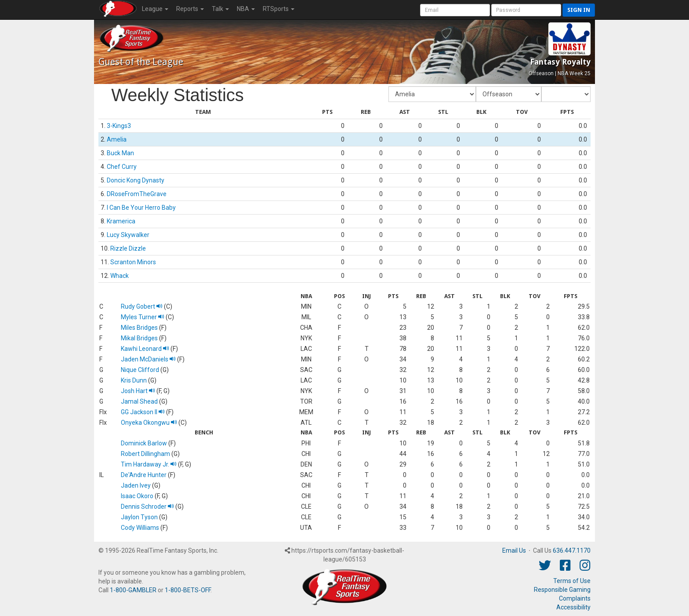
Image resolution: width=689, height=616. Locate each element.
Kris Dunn (134, 380)
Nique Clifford (140, 370)
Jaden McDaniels (148, 359)
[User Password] (526, 10)
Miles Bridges (139, 328)
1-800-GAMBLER (133, 590)
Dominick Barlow (144, 443)
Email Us (514, 550)
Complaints (575, 598)
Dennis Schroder (147, 507)
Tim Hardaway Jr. (149, 464)
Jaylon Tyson (139, 517)
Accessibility (573, 607)
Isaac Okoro (137, 496)
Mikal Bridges (139, 338)
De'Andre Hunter (144, 475)
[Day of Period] (566, 94)
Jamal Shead (139, 401)
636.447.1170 (572, 550)
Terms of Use (572, 581)
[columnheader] (203, 112)
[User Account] (455, 10)
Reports (190, 9)
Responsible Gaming (562, 590)
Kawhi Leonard (145, 349)
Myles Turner (143, 317)
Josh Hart (138, 391)
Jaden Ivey (136, 485)
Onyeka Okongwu (149, 423)
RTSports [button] (279, 9)
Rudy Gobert (142, 306)
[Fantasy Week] (509, 94)
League (155, 9)
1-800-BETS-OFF (188, 590)
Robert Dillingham (145, 454)
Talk (220, 9)
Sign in (579, 10)
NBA (246, 9)
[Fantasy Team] (432, 94)
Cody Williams (140, 528)
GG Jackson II (143, 412)
